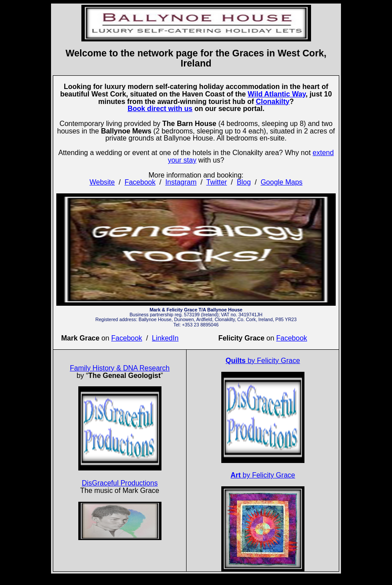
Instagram (181, 182)
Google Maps (281, 182)
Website (102, 182)
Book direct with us (160, 109)
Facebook (140, 182)
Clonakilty (272, 102)
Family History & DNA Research (120, 368)
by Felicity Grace (263, 361)
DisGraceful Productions (120, 483)
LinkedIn (165, 338)
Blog (244, 182)
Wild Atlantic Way (277, 94)
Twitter (217, 182)
